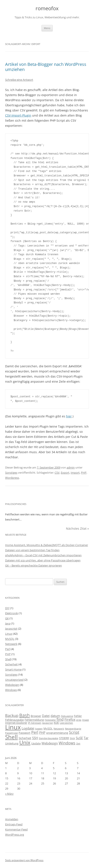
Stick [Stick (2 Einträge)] (72, 738)
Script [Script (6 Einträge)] (74, 732)
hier (69, 416)
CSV (57, 473)
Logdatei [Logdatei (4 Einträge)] (28, 728)
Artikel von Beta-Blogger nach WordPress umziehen (46, 67)
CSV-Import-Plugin (18, 115)
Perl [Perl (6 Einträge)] (35, 732)
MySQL (10, 639)
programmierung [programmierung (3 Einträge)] (57, 733)
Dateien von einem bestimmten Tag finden (32, 550)
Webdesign (12, 685)
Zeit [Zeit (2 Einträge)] (78, 744)
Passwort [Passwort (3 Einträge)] (25, 733)
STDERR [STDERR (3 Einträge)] (64, 738)
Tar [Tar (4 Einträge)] (86, 738)
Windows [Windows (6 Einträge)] (67, 743)
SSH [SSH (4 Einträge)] (35, 738)
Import (75, 473)
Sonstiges (11, 473)
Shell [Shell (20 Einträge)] (11, 737)
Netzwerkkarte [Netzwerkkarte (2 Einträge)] (73, 729)
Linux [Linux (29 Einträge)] (13, 727)
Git (7, 618)
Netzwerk (11, 644)
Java (8, 623)
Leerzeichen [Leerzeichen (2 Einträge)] (66, 723)
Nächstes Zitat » (77, 528)
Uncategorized (14, 680)
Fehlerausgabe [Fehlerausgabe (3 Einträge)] (14, 720)
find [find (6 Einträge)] (60, 719)
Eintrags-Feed (14, 824)
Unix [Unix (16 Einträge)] (25, 742)
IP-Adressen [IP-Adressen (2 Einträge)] (35, 723)
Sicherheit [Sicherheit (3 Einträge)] (25, 738)
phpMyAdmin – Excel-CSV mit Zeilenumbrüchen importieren (43, 555)
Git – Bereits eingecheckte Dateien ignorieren (34, 565)
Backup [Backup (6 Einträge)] (12, 715)
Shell (8, 659)
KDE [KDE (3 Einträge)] (56, 723)
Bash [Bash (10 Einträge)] (25, 715)
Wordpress (12, 478)
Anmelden (12, 819)
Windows (11, 690)
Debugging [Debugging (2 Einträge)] (67, 716)
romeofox (47, 8)
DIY (7, 608)
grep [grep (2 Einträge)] (79, 720)
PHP (84, 473)
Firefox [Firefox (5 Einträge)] (70, 719)
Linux (9, 634)
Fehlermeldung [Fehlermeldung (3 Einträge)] (34, 720)
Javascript (11, 629)
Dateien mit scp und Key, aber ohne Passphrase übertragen (43, 560)
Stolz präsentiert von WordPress (24, 860)
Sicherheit (11, 664)
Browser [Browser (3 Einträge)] (36, 716)
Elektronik (12, 613)
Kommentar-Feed (16, 829)
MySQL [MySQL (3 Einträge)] (48, 728)
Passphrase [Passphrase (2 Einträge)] (11, 733)
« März (9, 794)
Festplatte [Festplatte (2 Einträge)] (50, 720)
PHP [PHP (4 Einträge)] (42, 732)
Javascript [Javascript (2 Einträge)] (48, 723)
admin (71, 467)
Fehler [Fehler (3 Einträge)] (78, 716)
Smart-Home (13, 669)
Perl (8, 649)
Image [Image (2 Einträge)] (86, 720)
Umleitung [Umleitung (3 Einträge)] (12, 743)
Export (65, 473)
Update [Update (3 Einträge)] (36, 743)
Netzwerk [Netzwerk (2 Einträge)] (59, 729)
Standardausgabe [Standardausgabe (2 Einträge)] (48, 738)
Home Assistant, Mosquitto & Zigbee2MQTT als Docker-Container (47, 545)
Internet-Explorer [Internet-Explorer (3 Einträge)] (16, 723)
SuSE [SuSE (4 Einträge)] (79, 738)
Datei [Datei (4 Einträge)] (46, 716)
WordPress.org (15, 835)
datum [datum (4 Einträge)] (55, 716)
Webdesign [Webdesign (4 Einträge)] (50, 743)
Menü (47, 28)
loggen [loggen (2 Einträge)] (39, 729)
